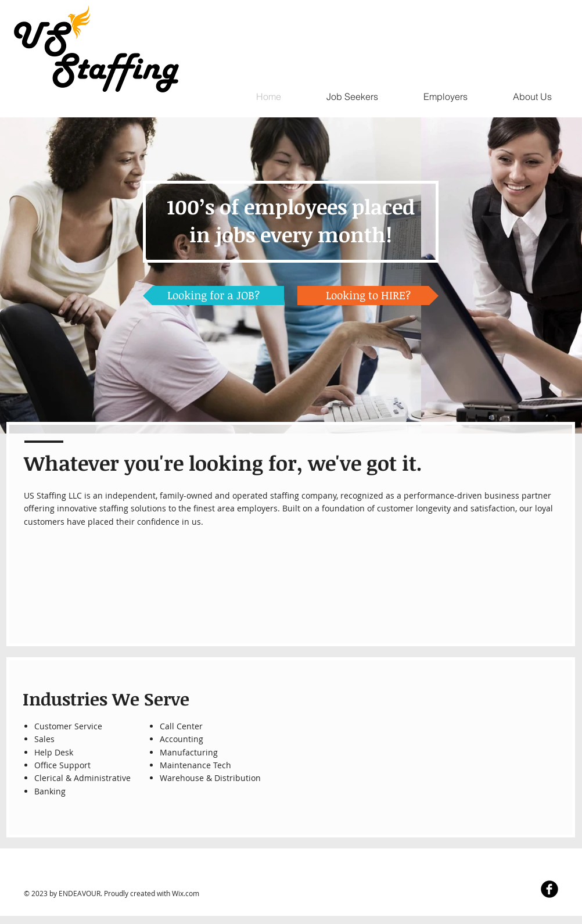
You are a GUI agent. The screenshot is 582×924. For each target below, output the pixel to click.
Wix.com (186, 893)
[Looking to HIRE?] (368, 296)
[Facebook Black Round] (549, 889)
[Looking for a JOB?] (213, 296)
